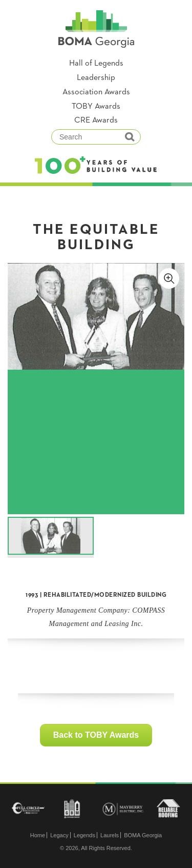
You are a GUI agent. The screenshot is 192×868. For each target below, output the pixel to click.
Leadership (96, 78)
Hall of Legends (96, 64)
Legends (84, 835)
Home (38, 835)
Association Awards (96, 92)
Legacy (59, 835)
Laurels (110, 835)
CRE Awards (96, 120)
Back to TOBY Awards (96, 735)
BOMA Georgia (143, 835)
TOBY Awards (96, 107)
